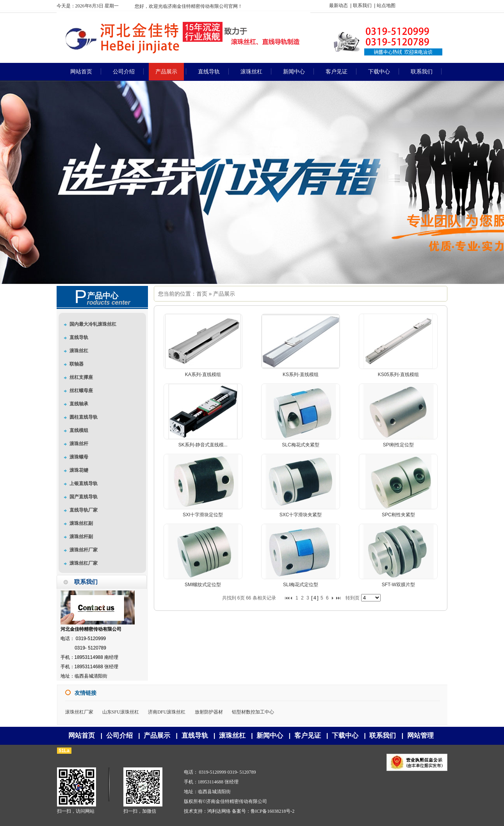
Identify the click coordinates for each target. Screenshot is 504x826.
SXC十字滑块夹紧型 (301, 515)
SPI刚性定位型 (398, 445)
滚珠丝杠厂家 (79, 712)
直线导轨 (195, 736)
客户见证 (308, 736)
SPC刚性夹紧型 (398, 515)
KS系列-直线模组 (301, 375)
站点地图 (386, 5)
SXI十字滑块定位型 (203, 515)
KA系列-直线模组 (203, 375)
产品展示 (224, 294)
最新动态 (338, 5)
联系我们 (362, 5)
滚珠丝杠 (232, 736)
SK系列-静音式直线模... (203, 445)
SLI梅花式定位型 (301, 585)
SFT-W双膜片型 (398, 585)
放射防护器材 (209, 712)
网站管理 (420, 736)
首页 (202, 294)
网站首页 (82, 736)
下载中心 (345, 736)
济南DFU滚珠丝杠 (167, 712)
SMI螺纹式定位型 (203, 585)
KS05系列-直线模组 (398, 375)
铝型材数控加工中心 (253, 712)
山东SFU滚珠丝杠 (121, 712)
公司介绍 (119, 736)
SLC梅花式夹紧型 (300, 445)
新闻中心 (270, 736)
